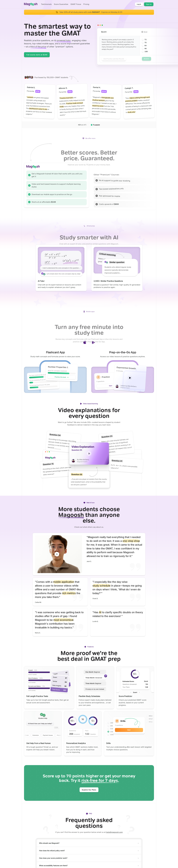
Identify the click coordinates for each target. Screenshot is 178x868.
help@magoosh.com (114, 832)
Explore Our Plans (89, 790)
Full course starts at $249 (37, 55)
